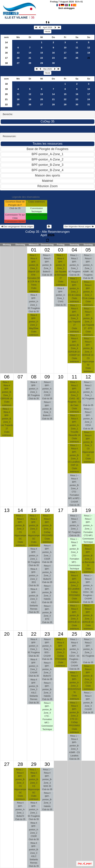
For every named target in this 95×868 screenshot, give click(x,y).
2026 (51, 235)
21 (30, 58)
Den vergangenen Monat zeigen (17, 227)
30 (53, 63)
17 (65, 53)
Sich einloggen (66, 8)
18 (77, 53)
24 (65, 58)
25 (77, 58)
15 (6, 48)
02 (47, 250)
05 (88, 250)
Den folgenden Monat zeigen (79, 227)
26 (30, 105)
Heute (47, 31)
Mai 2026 (47, 69)
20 (18, 58)
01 (34, 250)
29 (42, 63)
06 (7, 377)
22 (42, 58)
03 (61, 250)
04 (74, 250)
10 (65, 48)
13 (18, 53)
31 (89, 105)
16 (6, 53)
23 (53, 58)
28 (30, 63)
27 (18, 63)
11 (77, 48)
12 (89, 48)
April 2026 (47, 28)
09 (47, 377)
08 (34, 377)
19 (89, 53)
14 (6, 42)
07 (20, 377)
